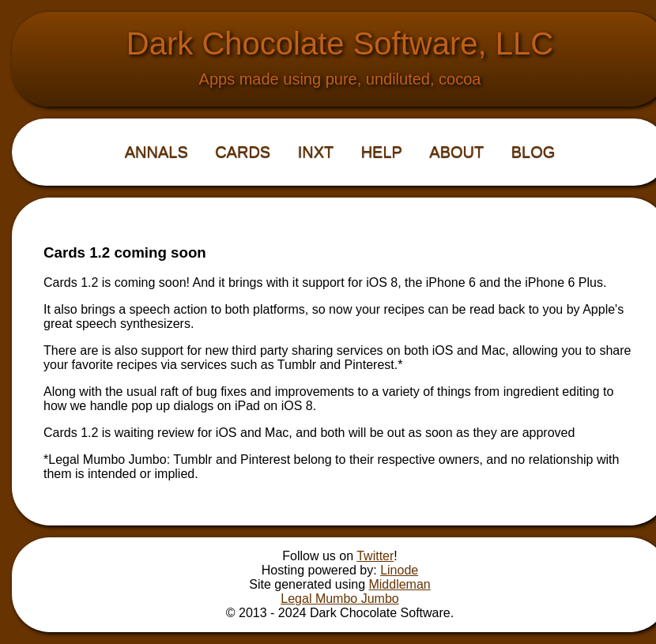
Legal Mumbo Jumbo (339, 599)
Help (382, 152)
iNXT (316, 152)
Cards (243, 152)
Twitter (375, 556)
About (456, 152)
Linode (399, 570)
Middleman (399, 584)
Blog (533, 152)
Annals (156, 152)
